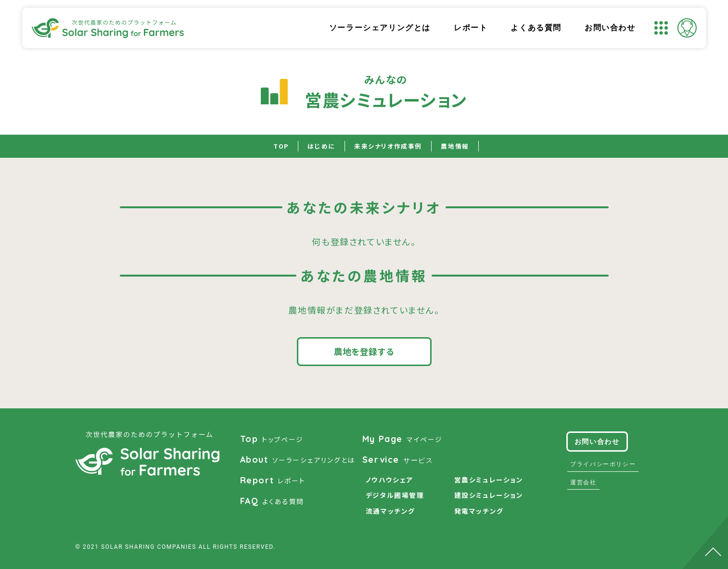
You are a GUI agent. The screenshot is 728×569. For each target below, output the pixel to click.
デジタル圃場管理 (395, 495)
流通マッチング (390, 511)
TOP (277, 146)
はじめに (318, 146)
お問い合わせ (610, 28)
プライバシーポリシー (602, 464)
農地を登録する (364, 351)
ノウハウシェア (390, 480)
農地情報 (459, 146)
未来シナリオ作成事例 (389, 146)
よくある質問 (536, 28)
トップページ (272, 439)
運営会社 (582, 482)
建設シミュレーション (489, 495)
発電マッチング (479, 511)
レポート (471, 28)
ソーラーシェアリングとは (380, 28)
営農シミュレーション (489, 480)
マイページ (403, 439)
